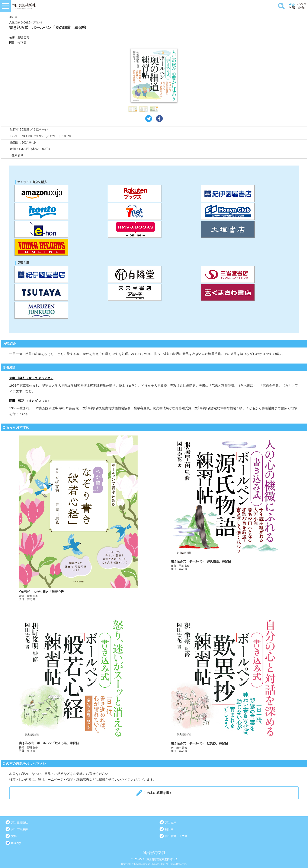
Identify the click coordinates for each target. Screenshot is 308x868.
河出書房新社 (19, 822)
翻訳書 (169, 829)
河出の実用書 (19, 829)
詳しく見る (78, 518)
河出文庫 (171, 822)
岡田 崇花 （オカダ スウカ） (30, 401)
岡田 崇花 (16, 43)
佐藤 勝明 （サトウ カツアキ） (31, 378)
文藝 (14, 836)
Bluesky (16, 843)
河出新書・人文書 (176, 836)
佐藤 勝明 (16, 37)
